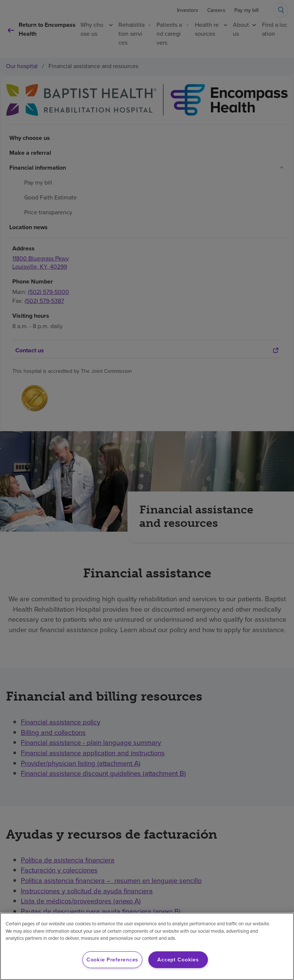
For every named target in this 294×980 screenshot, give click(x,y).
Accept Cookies (178, 960)
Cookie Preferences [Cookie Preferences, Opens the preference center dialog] (112, 960)
